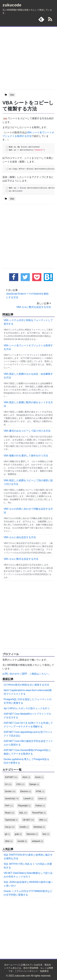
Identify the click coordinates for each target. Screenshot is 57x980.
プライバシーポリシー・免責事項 (33, 971)
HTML (40, 791)
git (7, 834)
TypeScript (11, 820)
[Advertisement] (28, 58)
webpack (37, 841)
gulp (18, 834)
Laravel (28, 798)
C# (8, 784)
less (46, 834)
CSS (20, 784)
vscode (22, 841)
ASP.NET (11, 777)
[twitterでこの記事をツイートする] (25, 277)
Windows (39, 827)
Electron (26, 791)
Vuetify (24, 827)
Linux (42, 798)
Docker (10, 791)
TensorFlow (39, 813)
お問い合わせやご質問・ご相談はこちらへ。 (27, 674)
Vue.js (10, 827)
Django (34, 784)
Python (40, 806)
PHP (9, 806)
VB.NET (28, 820)
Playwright (24, 806)
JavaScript (12, 798)
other (9, 841)
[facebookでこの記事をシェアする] (14, 277)
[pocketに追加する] (37, 277)
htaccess (32, 834)
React (10, 813)
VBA (12, 95)
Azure (39, 777)
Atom (26, 777)
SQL (23, 813)
